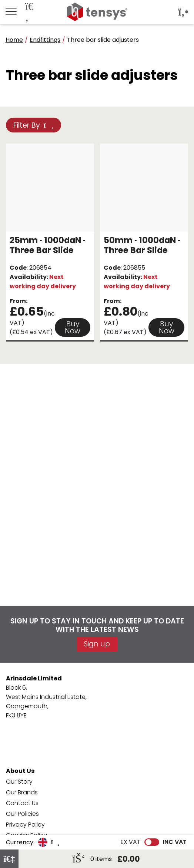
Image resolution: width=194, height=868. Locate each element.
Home (14, 40)
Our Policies (22, 814)
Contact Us (22, 803)
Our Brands (22, 792)
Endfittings (45, 40)
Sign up (97, 644)
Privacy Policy (25, 825)
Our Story (19, 782)
